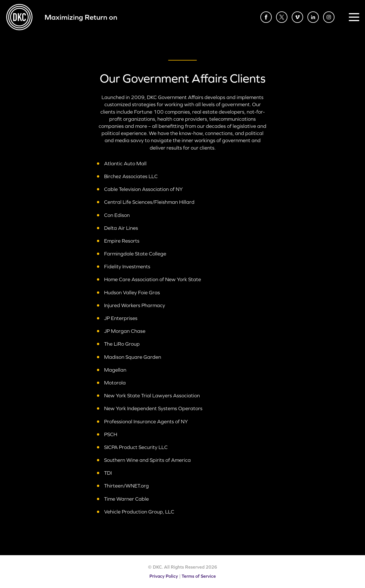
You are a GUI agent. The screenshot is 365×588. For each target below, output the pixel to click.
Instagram (329, 17)
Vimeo (297, 17)
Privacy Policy (164, 576)
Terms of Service (199, 576)
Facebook (266, 17)
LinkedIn (313, 17)
